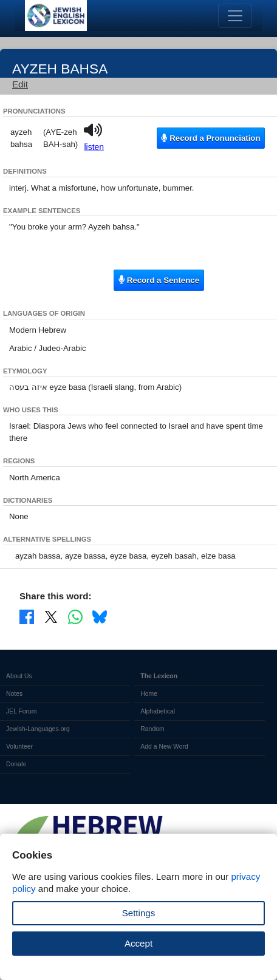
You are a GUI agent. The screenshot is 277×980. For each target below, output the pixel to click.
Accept (138, 943)
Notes (14, 694)
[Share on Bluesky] (100, 616)
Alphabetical (158, 711)
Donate (16, 764)
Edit (20, 84)
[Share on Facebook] (27, 616)
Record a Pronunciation (210, 138)
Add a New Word (164, 747)
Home (149, 694)
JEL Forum (22, 711)
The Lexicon (159, 676)
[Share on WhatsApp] (75, 616)
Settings (139, 913)
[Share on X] (51, 616)
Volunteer (19, 747)
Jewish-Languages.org (38, 729)
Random (152, 729)
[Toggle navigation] (235, 16)
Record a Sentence (159, 280)
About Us (19, 676)
